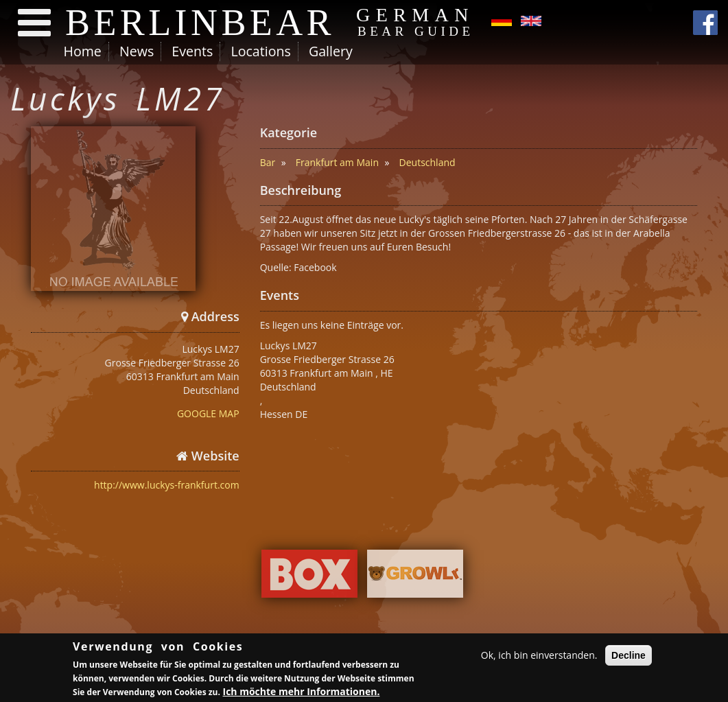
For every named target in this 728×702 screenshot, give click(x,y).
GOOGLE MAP (208, 413)
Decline (629, 655)
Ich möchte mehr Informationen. (302, 692)
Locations (260, 51)
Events (192, 51)
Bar (268, 162)
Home (83, 51)
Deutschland (427, 162)
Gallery (331, 51)
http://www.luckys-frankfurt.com (167, 485)
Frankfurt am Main (337, 162)
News (137, 51)
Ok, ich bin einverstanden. (539, 655)
